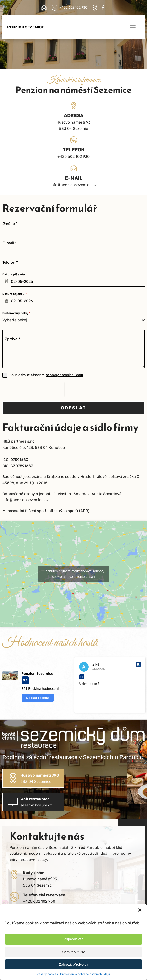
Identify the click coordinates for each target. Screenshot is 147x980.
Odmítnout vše (74, 952)
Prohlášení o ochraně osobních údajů (85, 974)
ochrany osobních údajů (64, 375)
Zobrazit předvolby (73, 964)
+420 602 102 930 (73, 156)
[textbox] (72, 320)
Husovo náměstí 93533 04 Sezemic (73, 125)
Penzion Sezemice (26, 27)
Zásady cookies (47, 974)
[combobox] (73, 320)
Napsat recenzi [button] (38, 698)
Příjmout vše (73, 939)
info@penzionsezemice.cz (73, 185)
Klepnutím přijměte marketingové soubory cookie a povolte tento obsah (73, 574)
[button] (140, 910)
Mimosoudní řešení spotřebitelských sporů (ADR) (46, 511)
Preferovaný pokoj (16, 313)
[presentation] (33, 389)
